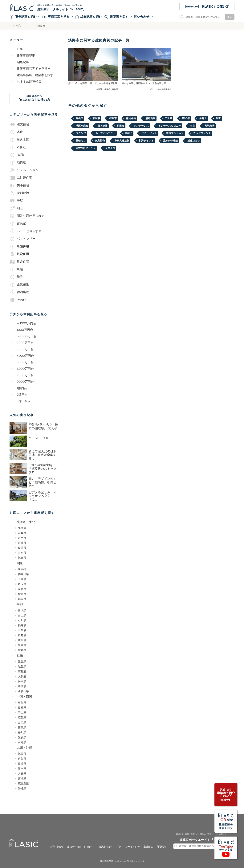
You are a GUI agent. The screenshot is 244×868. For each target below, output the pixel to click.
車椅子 (129, 133)
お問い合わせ (57, 847)
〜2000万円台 (27, 336)
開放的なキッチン (86, 148)
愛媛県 (22, 737)
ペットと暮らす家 (26, 231)
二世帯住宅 (21, 178)
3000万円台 (25, 349)
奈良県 (22, 686)
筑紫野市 (100, 141)
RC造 (17, 155)
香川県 (22, 732)
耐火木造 (19, 140)
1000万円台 (25, 330)
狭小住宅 (19, 186)
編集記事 (23, 62)
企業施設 (19, 285)
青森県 (22, 533)
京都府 (22, 671)
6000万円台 (25, 369)
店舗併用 (19, 247)
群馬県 (22, 599)
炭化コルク (194, 141)
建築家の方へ (106, 847)
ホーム (17, 26)
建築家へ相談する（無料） (81, 847)
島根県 (22, 708)
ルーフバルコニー (105, 133)
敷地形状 (209, 126)
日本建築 (103, 126)
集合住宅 (19, 262)
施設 (16, 277)
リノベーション (24, 170)
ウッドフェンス (202, 133)
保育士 (203, 118)
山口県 (22, 723)
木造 (16, 132)
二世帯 (168, 118)
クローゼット (149, 133)
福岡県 (22, 754)
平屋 (16, 201)
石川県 (22, 620)
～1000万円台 (26, 323)
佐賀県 (22, 759)
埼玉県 (22, 584)
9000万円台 (25, 382)
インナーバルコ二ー (170, 126)
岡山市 (79, 118)
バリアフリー (22, 239)
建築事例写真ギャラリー (34, 69)
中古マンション (175, 133)
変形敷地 (19, 193)
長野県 (22, 635)
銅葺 (218, 118)
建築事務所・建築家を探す (35, 75)
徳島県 (22, 727)
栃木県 (22, 594)
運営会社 (148, 847)
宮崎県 (22, 779)
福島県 (22, 558)
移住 (193, 126)
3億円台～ (24, 401)
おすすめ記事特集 (29, 82)
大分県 (22, 774)
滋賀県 (22, 666)
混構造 (18, 163)
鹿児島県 (23, 784)
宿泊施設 (19, 292)
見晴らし (81, 141)
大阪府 (22, 676)
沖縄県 (22, 788)
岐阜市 (113, 118)
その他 (18, 300)
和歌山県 (23, 691)
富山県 (22, 615)
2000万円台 (25, 343)
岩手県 (22, 538)
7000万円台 (25, 375)
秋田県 (22, 548)
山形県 (22, 553)
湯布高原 (150, 118)
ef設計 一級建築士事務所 (107, 89)
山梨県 (22, 630)
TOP (20, 49)
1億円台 (22, 388)
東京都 (22, 569)
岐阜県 (22, 640)
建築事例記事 (26, 56)
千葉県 (22, 579)
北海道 (22, 528)
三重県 (22, 661)
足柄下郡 (110, 148)
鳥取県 (22, 703)
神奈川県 (23, 574)
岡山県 (22, 713)
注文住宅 (19, 125)
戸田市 (121, 126)
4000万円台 (25, 356)
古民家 (18, 224)
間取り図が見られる (27, 216)
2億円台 (22, 395)
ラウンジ (81, 133)
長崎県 (22, 764)
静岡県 (22, 645)
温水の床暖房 (171, 141)
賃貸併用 (19, 254)
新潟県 (22, 610)
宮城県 (22, 543)
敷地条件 (131, 118)
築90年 (186, 118)
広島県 (22, 718)
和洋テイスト (146, 141)
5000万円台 (25, 362)
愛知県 (22, 650)
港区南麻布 (82, 126)
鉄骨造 (18, 147)
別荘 (16, 208)
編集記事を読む (89, 17)
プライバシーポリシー (128, 847)
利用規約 (161, 847)
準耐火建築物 (122, 141)
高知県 (22, 742)
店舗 (16, 269)
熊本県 (22, 769)
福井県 (22, 625)
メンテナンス (141, 126)
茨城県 (22, 589)
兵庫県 (22, 681)
